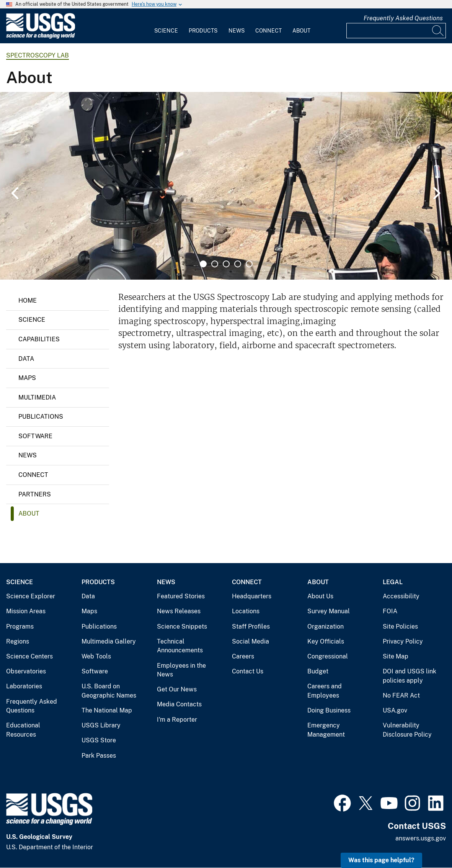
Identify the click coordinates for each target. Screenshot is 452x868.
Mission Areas (26, 611)
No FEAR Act (401, 695)
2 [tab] (215, 264)
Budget (318, 671)
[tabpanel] (226, 186)
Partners (35, 494)
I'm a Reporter (177, 720)
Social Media (250, 641)
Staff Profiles (251, 626)
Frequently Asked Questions (403, 18)
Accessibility (401, 596)
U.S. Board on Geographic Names (109, 691)
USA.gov (395, 710)
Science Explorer (31, 596)
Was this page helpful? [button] (381, 860)
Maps (27, 378)
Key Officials (326, 641)
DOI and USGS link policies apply (410, 676)
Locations (246, 611)
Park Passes (99, 756)
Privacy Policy (403, 641)
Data (26, 359)
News (237, 31)
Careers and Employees (325, 691)
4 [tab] (238, 264)
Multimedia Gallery (109, 641)
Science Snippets (182, 626)
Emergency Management (326, 730)
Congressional (328, 656)
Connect (268, 31)
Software (35, 436)
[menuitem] (166, 26)
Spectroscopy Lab (38, 55)
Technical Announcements (180, 646)
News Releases (179, 611)
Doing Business (329, 710)
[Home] (41, 37)
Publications (41, 417)
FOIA (390, 611)
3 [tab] (226, 264)
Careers (243, 656)
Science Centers (29, 656)
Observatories (26, 671)
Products (203, 31)
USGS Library (101, 725)
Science (166, 31)
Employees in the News (181, 670)
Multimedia (37, 397)
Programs (20, 626)
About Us (320, 596)
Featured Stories (181, 596)
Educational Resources (23, 730)
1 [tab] (203, 264)
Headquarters (252, 596)
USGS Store (99, 740)
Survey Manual (329, 611)
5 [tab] (249, 264)
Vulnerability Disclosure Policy (407, 730)
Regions (18, 641)
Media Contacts (179, 704)
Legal (393, 582)
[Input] (396, 31)
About (301, 31)
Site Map (396, 656)
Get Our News (177, 689)
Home (28, 301)
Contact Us (248, 671)
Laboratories (24, 686)
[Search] (438, 31)
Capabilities (39, 339)
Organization (326, 626)
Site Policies (400, 626)
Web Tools (96, 656)
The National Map (107, 710)
